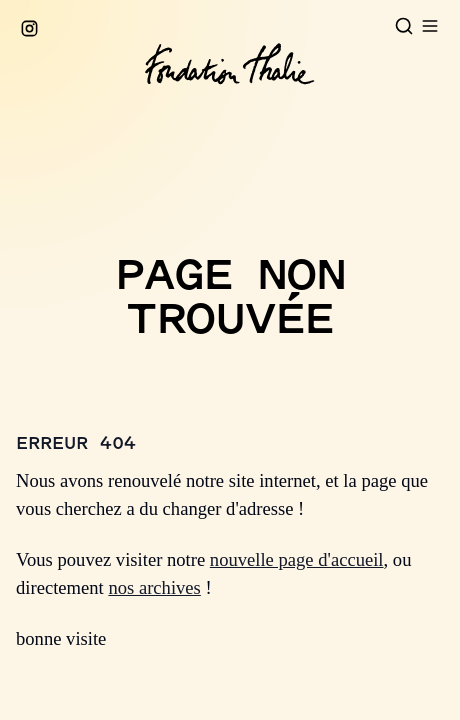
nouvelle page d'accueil (297, 559)
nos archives (154, 587)
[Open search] (404, 26)
